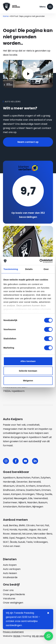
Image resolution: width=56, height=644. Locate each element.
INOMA (17, 636)
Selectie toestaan (28, 371)
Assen (6, 494)
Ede (30, 498)
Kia (39, 530)
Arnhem (31, 486)
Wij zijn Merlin (39, 636)
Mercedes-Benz (43, 534)
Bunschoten (23, 478)
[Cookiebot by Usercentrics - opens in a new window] (40, 261)
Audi (5, 525)
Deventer (22, 482)
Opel (12, 538)
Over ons (8, 590)
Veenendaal (41, 498)
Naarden (32, 502)
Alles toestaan (28, 361)
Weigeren (28, 381)
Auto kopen (10, 565)
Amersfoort (43, 486)
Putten (35, 478)
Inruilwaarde (10, 577)
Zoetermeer (10, 502)
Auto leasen (10, 573)
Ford (6, 530)
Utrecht (20, 486)
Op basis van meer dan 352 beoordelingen (28, 215)
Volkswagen (41, 542)
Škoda (13, 542)
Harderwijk (9, 482)
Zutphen (45, 478)
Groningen (28, 494)
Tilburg (40, 494)
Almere (20, 490)
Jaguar (32, 530)
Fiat (47, 525)
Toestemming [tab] (11, 269)
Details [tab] (29, 269)
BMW (22, 525)
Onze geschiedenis (14, 594)
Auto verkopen (12, 569)
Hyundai (23, 530)
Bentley (13, 525)
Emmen (46, 490)
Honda (13, 530)
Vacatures (9, 598)
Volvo (6, 546)
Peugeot (21, 538)
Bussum (43, 502)
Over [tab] (46, 269)
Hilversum (9, 486)
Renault (42, 538)
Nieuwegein (20, 498)
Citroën (30, 525)
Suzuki (22, 542)
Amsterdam (10, 507)
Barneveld (35, 482)
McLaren (27, 534)
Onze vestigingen (13, 603)
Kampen (16, 494)
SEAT (6, 542)
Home (6, 16)
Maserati (16, 534)
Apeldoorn (9, 478)
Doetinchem (33, 490)
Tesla (29, 542)
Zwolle (48, 494)
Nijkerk (22, 502)
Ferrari (40, 525)
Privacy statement (13, 632)
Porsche (31, 538)
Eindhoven (9, 490)
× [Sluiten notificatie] (48, 613)
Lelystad (8, 498)
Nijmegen (38, 507)
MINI (5, 538)
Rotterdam (25, 507)
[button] (49, 636)
